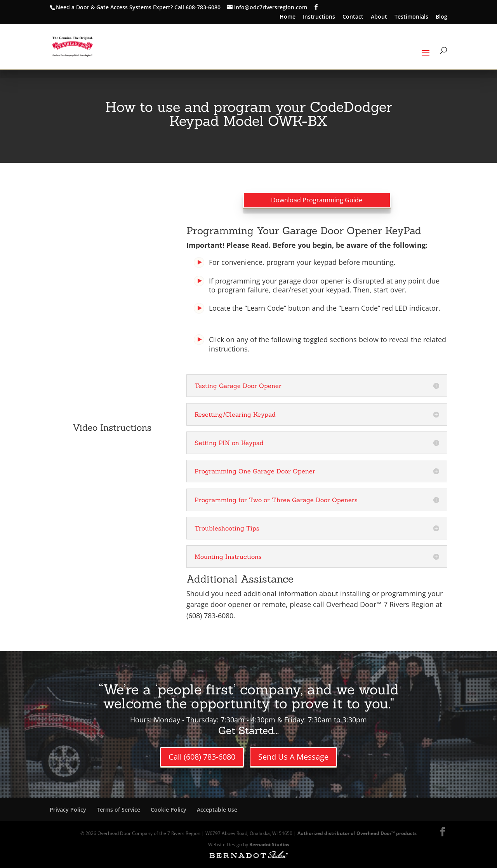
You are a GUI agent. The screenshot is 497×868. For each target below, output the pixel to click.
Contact (353, 17)
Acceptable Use (217, 810)
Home (288, 17)
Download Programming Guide (317, 200)
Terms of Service (118, 810)
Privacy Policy (68, 810)
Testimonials (411, 17)
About (379, 17)
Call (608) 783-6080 (202, 757)
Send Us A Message (293, 757)
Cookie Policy (169, 810)
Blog (441, 17)
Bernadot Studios (269, 845)
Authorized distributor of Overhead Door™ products (357, 833)
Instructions (319, 17)
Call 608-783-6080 (197, 7)
